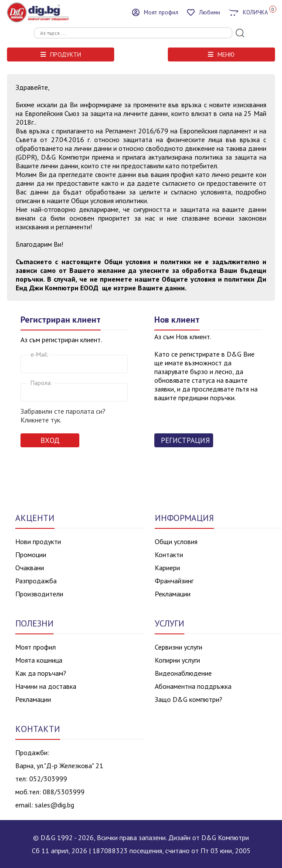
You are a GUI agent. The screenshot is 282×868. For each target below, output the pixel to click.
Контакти (169, 555)
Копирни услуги (177, 660)
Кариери (167, 568)
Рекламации (173, 594)
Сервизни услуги (178, 647)
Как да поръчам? (41, 673)
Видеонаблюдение (183, 673)
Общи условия (176, 541)
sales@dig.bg (54, 805)
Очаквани (30, 568)
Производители (39, 594)
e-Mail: (39, 354)
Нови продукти (38, 541)
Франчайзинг (174, 581)
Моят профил (36, 647)
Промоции (31, 555)
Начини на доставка (46, 686)
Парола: (41, 383)
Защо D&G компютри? (189, 699)
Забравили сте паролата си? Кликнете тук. (63, 415)
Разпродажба (36, 581)
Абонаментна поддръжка (193, 686)
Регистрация (185, 440)
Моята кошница (39, 660)
